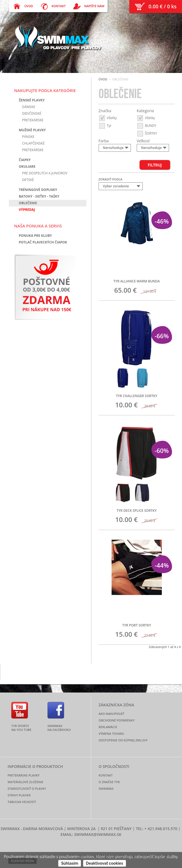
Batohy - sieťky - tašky (39, 196)
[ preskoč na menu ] (0, 0)
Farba (104, 141)
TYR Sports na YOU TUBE (21, 728)
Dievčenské (32, 113)
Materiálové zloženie (26, 782)
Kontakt (59, 6)
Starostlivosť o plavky (27, 789)
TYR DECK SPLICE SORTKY (137, 511)
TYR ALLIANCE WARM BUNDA (137, 281)
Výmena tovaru (111, 734)
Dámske (29, 107)
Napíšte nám (94, 6)
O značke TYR (109, 782)
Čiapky (25, 160)
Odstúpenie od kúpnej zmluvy (123, 740)
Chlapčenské (33, 143)
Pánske (28, 137)
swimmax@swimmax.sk (98, 834)
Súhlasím (70, 863)
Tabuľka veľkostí (22, 802)
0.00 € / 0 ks (163, 6)
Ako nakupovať (111, 714)
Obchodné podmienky (117, 720)
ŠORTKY (147, 133)
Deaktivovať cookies (105, 863)
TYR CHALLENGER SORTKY (137, 396)
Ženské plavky (32, 100)
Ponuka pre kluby (35, 236)
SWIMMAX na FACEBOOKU (59, 728)
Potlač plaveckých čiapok (43, 242)
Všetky (108, 118)
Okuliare (27, 166)
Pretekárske (33, 120)
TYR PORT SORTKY (137, 625)
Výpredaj (27, 210)
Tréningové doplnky (38, 190)
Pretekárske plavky (24, 775)
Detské (28, 180)
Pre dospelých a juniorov (45, 173)
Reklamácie (108, 727)
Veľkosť (143, 141)
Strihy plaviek (19, 795)
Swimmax (106, 789)
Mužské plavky (32, 130)
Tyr (105, 125)
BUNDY (147, 125)
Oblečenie (28, 203)
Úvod (103, 79)
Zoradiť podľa (111, 179)
